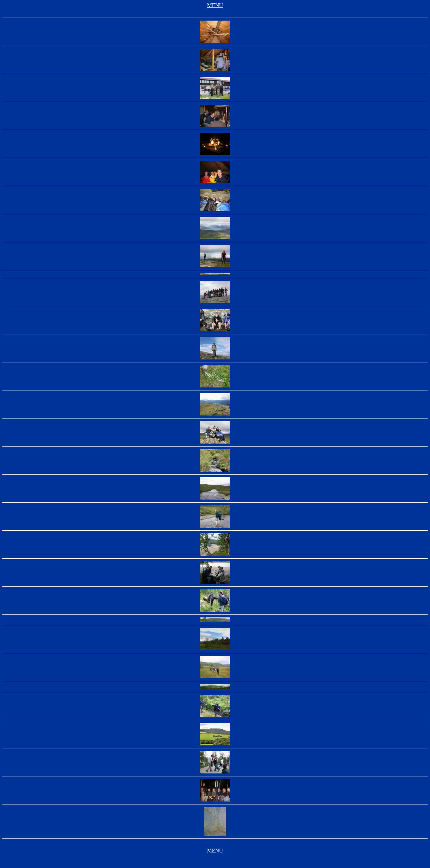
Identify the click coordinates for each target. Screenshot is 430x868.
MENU (215, 5)
